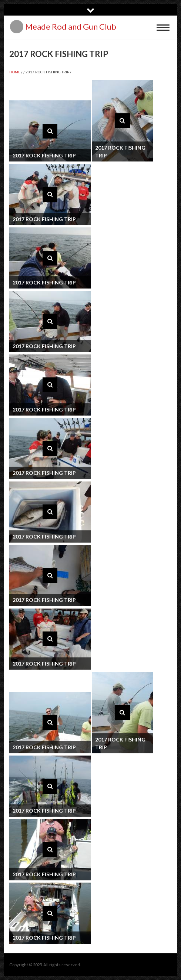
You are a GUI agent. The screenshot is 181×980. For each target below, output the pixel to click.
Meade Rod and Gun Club (71, 27)
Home (15, 72)
